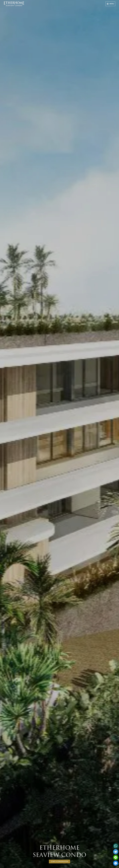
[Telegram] (116, 852)
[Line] (116, 857)
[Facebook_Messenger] (116, 863)
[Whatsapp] (116, 846)
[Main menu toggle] (110, 4)
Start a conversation (72, 862)
